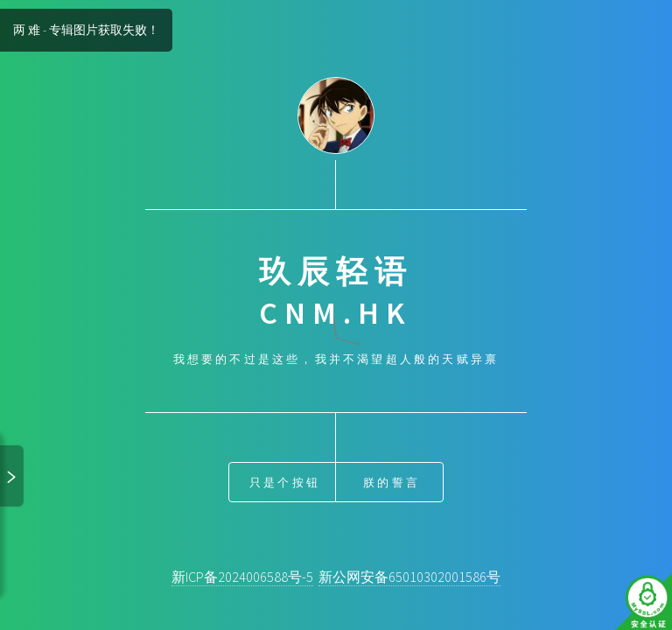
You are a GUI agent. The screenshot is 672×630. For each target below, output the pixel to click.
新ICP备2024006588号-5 (242, 577)
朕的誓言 (392, 482)
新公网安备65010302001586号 (409, 577)
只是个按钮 (285, 482)
